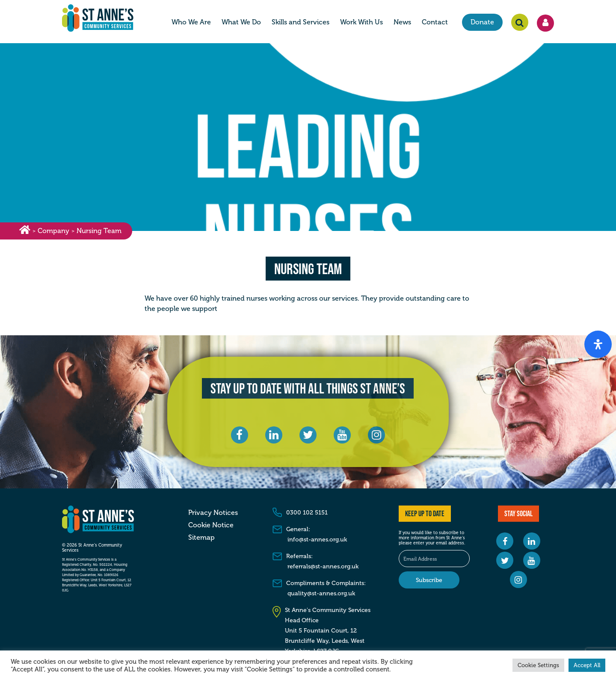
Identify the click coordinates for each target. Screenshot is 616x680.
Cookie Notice (211, 525)
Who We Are (191, 23)
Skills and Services (301, 23)
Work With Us (361, 23)
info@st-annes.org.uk (317, 540)
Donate (482, 23)
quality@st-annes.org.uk (321, 593)
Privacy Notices (213, 513)
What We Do (241, 23)
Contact (435, 23)
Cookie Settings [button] (538, 665)
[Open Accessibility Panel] (598, 344)
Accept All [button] (587, 665)
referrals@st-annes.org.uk (323, 566)
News (402, 23)
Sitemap (201, 538)
